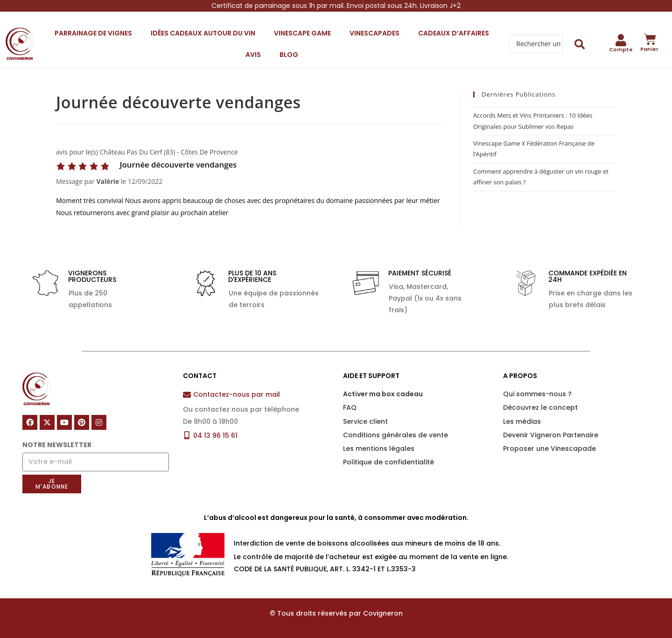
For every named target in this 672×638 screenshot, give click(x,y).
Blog (289, 55)
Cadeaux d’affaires (454, 33)
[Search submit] (580, 44)
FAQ (350, 407)
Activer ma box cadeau (383, 394)
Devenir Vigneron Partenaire (551, 435)
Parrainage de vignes (93, 33)
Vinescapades (374, 33)
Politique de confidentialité (388, 462)
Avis (253, 55)
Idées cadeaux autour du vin (203, 33)
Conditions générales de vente (395, 435)
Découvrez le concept (540, 407)
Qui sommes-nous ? (537, 394)
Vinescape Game (302, 33)
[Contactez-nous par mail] (187, 395)
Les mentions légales (379, 449)
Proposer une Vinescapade (549, 449)
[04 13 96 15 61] (187, 435)
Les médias (522, 421)
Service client (365, 421)
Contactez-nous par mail (237, 394)
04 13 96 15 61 (215, 435)
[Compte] (621, 40)
